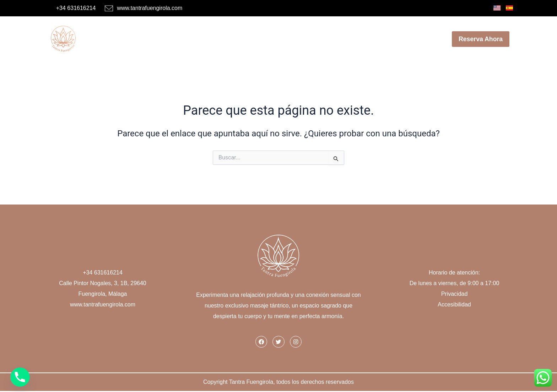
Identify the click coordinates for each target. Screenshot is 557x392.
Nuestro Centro (331, 39)
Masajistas (180, 39)
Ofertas (284, 39)
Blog (374, 39)
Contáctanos (413, 39)
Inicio (141, 39)
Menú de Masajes (235, 39)
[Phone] (20, 377)
